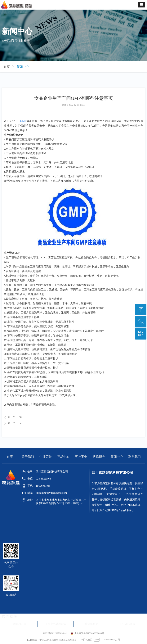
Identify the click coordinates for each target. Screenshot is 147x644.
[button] (141, 5)
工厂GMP (21, 121)
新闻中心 (23, 67)
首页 (7, 67)
